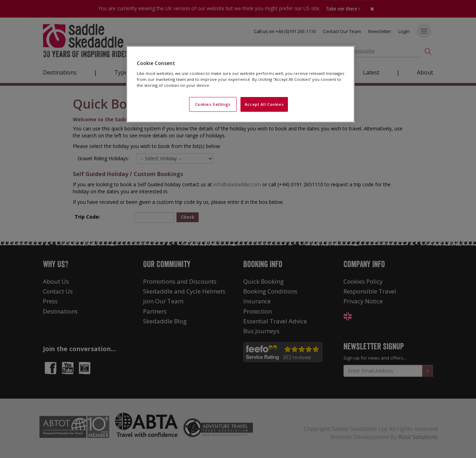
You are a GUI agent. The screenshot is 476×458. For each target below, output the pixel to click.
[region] (240, 84)
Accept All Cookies (264, 104)
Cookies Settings (213, 104)
